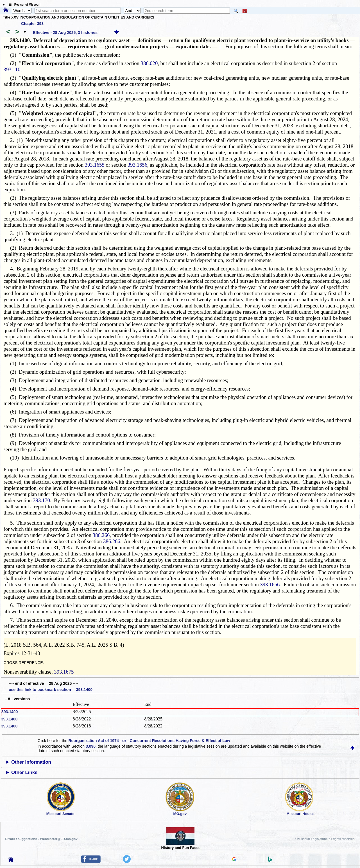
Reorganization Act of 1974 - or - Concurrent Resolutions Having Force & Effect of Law (149, 741)
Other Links (24, 772)
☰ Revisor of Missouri (23, 5)
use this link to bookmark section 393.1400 (51, 690)
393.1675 (64, 672)
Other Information (31, 762)
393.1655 (95, 165)
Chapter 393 (32, 24)
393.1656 (137, 165)
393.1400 (10, 712)
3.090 (91, 746)
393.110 (12, 69)
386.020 (149, 63)
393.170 (41, 500)
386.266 (101, 535)
